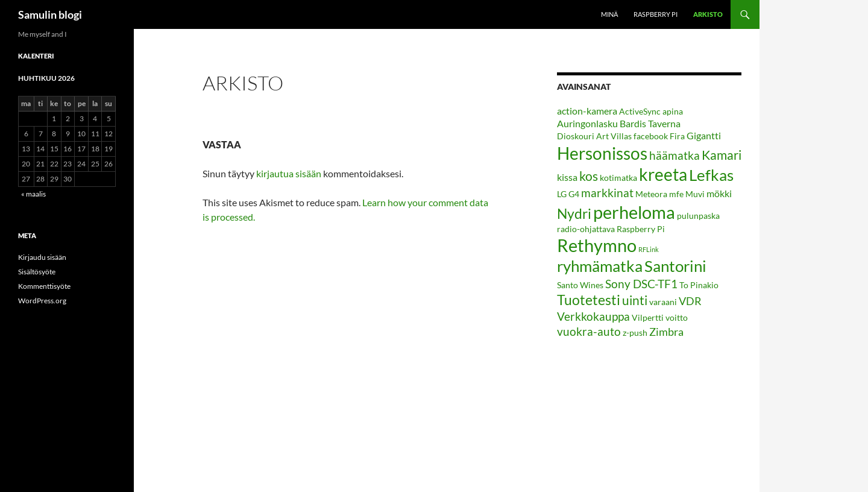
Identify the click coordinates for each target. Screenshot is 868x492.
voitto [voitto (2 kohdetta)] (677, 317)
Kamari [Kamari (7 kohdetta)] (722, 155)
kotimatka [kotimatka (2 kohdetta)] (618, 178)
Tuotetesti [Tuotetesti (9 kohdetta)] (589, 300)
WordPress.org (42, 301)
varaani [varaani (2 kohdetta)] (663, 302)
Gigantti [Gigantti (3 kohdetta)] (704, 135)
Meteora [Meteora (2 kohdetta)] (651, 194)
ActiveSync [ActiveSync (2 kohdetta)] (640, 111)
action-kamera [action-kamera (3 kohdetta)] (587, 111)
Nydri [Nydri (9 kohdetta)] (574, 213)
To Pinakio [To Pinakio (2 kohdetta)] (699, 285)
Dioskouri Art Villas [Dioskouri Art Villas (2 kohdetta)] (594, 136)
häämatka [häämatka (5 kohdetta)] (675, 155)
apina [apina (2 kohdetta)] (673, 111)
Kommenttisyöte (44, 286)
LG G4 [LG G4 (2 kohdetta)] (568, 194)
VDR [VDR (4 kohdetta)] (690, 301)
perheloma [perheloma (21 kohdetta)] (634, 212)
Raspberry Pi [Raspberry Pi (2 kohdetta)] (641, 229)
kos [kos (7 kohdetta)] (589, 176)
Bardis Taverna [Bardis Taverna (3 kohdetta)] (650, 123)
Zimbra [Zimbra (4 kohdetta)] (666, 332)
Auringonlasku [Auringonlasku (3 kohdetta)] (587, 123)
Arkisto (708, 14)
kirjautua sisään (289, 173)
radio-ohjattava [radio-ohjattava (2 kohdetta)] (586, 229)
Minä (609, 14)
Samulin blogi (50, 14)
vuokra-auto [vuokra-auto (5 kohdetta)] (589, 331)
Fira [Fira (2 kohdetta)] (677, 136)
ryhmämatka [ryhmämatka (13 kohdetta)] (600, 266)
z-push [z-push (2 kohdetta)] (635, 333)
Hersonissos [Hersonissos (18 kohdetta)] (602, 153)
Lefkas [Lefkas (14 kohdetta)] (711, 175)
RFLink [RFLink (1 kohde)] (649, 249)
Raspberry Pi (656, 14)
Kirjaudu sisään (42, 257)
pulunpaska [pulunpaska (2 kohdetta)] (698, 216)
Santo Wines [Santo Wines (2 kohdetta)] (580, 285)
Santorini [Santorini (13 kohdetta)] (675, 266)
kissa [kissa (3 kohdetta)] (567, 177)
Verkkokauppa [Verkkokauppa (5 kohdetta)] (593, 316)
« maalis (33, 194)
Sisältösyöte (37, 272)
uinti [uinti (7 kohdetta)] (635, 300)
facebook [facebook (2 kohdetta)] (651, 136)
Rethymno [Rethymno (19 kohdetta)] (597, 245)
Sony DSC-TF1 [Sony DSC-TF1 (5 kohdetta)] (641, 284)
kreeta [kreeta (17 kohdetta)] (663, 174)
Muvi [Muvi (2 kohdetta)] (695, 194)
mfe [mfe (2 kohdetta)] (676, 194)
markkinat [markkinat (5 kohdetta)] (607, 193)
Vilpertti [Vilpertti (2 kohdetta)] (648, 317)
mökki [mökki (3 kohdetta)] (719, 193)
